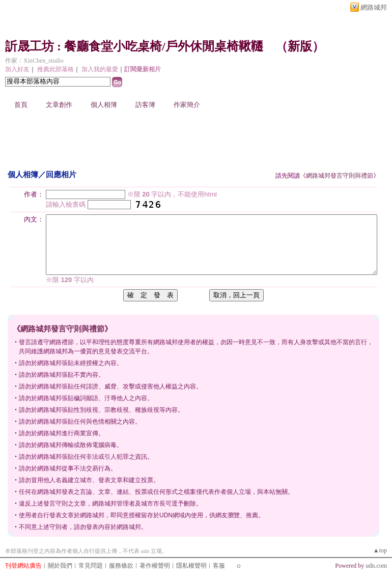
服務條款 (121, 566)
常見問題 (91, 566)
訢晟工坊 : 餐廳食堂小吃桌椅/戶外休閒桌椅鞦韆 (134, 46)
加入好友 (17, 69)
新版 (300, 46)
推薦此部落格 (55, 69)
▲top (380, 550)
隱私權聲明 (191, 566)
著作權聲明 (155, 566)
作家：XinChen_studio (34, 61)
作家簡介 (187, 105)
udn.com (376, 566)
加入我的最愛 (100, 69)
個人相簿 (104, 105)
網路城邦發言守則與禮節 (340, 176)
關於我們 (60, 566)
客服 (219, 566)
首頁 (21, 105)
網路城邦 (374, 7)
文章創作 (59, 105)
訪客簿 (145, 105)
